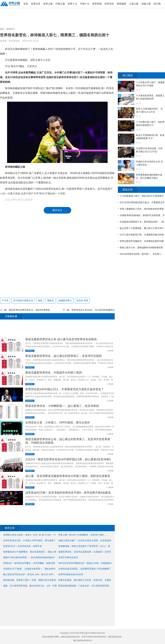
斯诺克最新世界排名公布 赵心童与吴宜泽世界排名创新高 (61, 339)
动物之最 (146, 4)
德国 (40, 300)
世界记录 (36, 4)
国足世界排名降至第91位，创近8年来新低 (29, 310)
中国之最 (60, 4)
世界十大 (72, 4)
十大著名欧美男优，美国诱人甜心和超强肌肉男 (150, 97)
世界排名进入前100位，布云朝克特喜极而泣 (93, 310)
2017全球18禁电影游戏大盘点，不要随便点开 (142, 202)
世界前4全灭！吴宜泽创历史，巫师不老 (22, 546)
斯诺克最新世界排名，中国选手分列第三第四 (54, 373)
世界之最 (48, 4)
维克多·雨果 (82, 300)
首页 (26, 4)
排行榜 (157, 4)
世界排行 (11, 29)
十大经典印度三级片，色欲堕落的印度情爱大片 (150, 124)
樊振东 (50, 300)
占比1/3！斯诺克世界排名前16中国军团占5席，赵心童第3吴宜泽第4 (68, 459)
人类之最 (134, 4)
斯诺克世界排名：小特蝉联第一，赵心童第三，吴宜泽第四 (62, 406)
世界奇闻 (97, 4)
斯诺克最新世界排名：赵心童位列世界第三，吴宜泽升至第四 (63, 356)
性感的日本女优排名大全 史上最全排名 (149, 163)
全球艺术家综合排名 (68, 557)
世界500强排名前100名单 (71, 574)
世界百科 (109, 4)
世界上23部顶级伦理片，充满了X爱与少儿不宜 (149, 110)
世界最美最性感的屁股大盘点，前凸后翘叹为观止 (149, 176)
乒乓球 (5, 300)
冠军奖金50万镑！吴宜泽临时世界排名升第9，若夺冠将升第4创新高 (68, 493)
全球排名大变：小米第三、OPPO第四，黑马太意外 (58, 423)
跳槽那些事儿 (65, 300)
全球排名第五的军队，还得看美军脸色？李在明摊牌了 (85, 569)
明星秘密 (121, 4)
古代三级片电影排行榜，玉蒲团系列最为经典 (142, 235)
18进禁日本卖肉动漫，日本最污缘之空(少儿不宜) (149, 150)
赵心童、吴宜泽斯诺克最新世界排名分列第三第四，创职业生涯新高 (68, 476)
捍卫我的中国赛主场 (23, 300)
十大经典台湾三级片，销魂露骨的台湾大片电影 (150, 84)
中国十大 (85, 4)
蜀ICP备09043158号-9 (82, 641)
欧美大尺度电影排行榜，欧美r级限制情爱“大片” (150, 137)
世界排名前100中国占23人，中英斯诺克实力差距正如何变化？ (65, 389)
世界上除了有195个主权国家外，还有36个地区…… (83, 535)
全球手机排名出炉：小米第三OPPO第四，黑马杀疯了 (29, 540)
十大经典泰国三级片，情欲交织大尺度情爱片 (142, 196)
